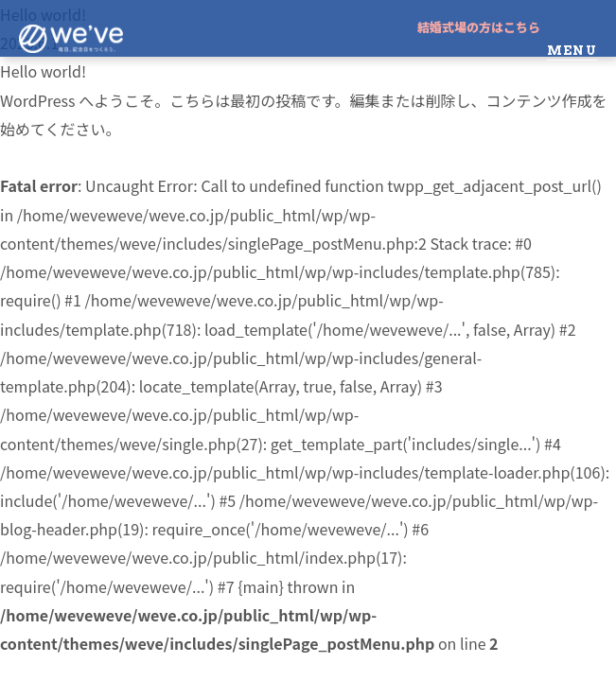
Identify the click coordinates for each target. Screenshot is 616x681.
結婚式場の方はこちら (479, 27)
